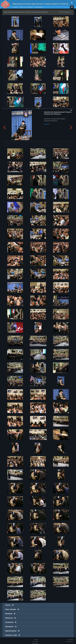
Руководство (9, 627)
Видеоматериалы (11, 631)
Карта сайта (71, 640)
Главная (15, 7)
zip (71, 12)
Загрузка (47, 124)
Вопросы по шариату (26, 7)
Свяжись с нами (70, 642)
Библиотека (9, 618)
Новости (8, 605)
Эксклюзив (9, 614)
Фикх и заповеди (11, 609)
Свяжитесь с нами (11, 635)
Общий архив (39, 7)
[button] (72, 7)
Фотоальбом (9, 622)
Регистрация (35, 642)
